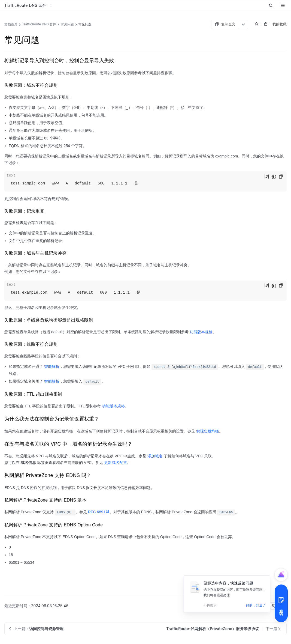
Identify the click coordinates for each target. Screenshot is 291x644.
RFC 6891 (99, 512)
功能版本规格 (201, 332)
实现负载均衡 (208, 431)
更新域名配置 (116, 463)
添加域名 (155, 456)
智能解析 (52, 366)
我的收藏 (280, 24)
